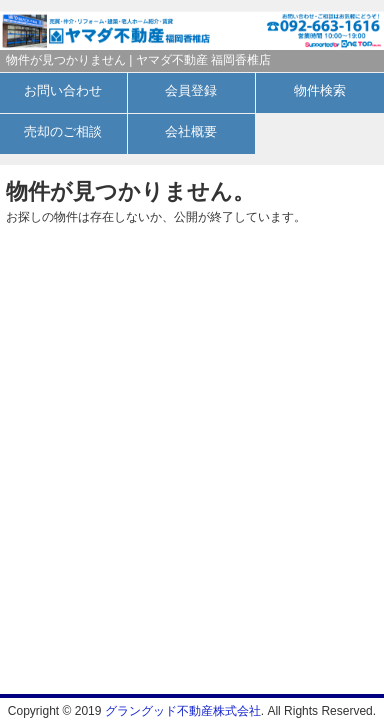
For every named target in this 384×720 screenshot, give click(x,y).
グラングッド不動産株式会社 (183, 711)
